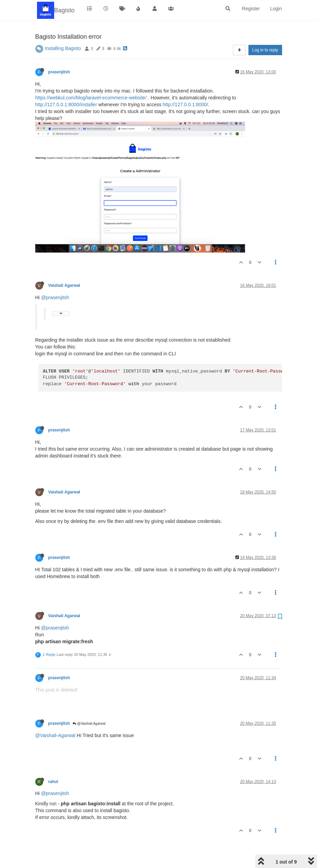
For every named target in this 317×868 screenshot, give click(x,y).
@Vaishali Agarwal (89, 703)
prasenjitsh (59, 51)
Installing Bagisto (63, 27)
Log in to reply (265, 29)
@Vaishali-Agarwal (55, 714)
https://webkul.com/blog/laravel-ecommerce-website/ (91, 77)
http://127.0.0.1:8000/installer (66, 84)
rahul (53, 761)
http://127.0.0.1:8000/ (185, 84)
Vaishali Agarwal (64, 265)
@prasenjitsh (55, 277)
